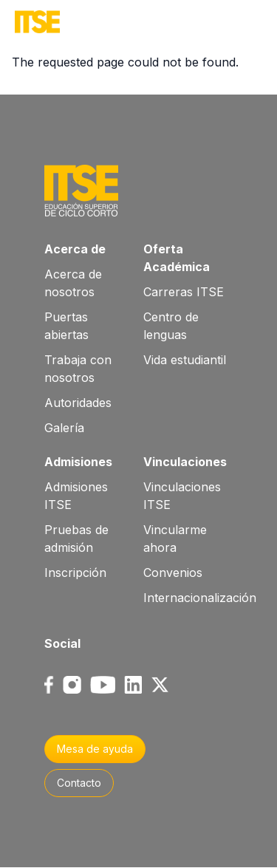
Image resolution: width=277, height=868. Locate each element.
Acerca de (75, 249)
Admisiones (78, 462)
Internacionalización (200, 598)
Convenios (173, 573)
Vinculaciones (185, 462)
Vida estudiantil (185, 360)
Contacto (79, 783)
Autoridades (78, 403)
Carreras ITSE (184, 292)
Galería (64, 428)
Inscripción (75, 573)
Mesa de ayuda (95, 749)
